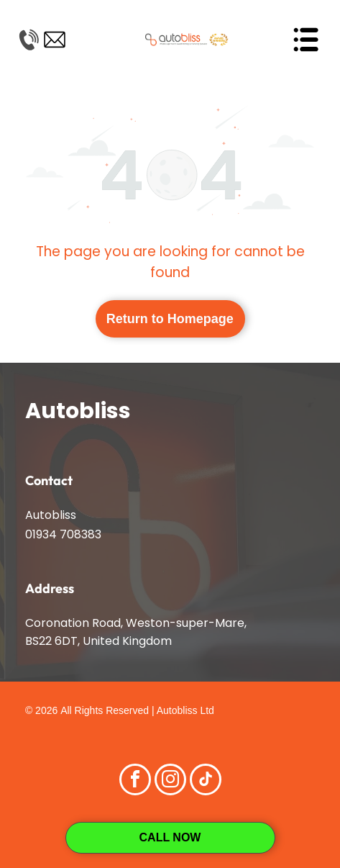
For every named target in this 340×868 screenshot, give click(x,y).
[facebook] (135, 781)
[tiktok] (206, 781)
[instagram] (170, 781)
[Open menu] (305, 40)
